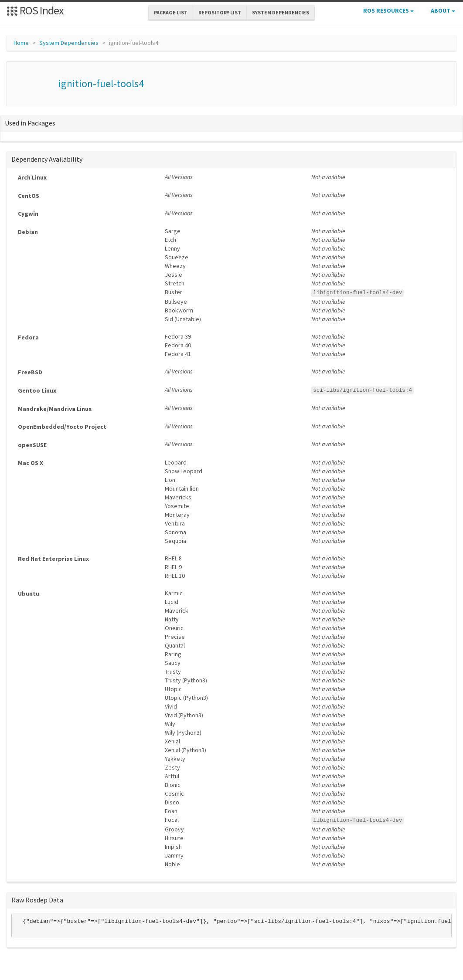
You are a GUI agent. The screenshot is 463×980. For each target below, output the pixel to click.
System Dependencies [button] (281, 12)
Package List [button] (171, 12)
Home (21, 43)
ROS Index (35, 10)
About (443, 10)
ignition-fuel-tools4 (101, 83)
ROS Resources (388, 10)
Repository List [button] (220, 12)
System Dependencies (69, 43)
